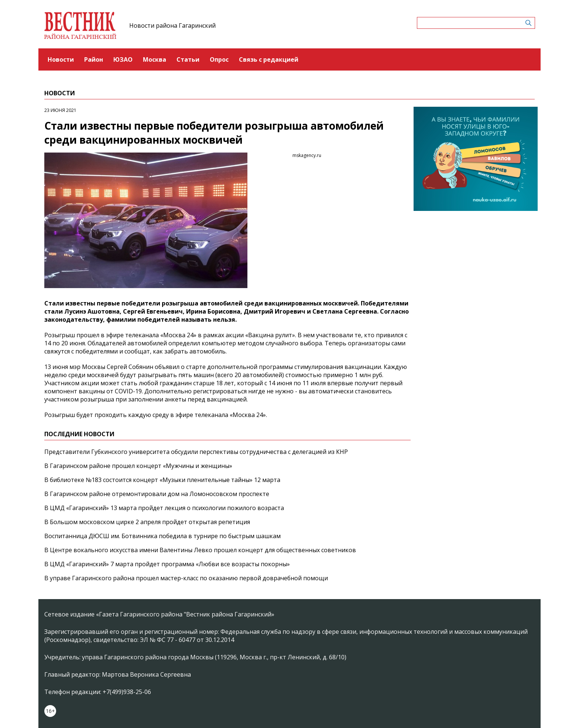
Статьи (188, 59)
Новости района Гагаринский (172, 25)
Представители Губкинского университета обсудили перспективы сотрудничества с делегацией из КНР (196, 452)
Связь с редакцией (269, 59)
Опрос (219, 59)
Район (94, 59)
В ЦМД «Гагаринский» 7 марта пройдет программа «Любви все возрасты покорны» (167, 564)
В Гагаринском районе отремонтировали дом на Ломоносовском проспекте (157, 494)
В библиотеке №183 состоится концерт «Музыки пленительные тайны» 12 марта (162, 480)
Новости (61, 59)
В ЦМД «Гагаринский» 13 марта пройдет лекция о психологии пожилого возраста (164, 508)
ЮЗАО (123, 59)
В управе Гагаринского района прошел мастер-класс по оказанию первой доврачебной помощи (186, 578)
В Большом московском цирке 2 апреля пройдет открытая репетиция (147, 522)
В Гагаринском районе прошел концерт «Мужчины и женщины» (138, 466)
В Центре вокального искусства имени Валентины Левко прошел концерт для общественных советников (200, 550)
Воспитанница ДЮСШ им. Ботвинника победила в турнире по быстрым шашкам (162, 536)
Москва (155, 59)
